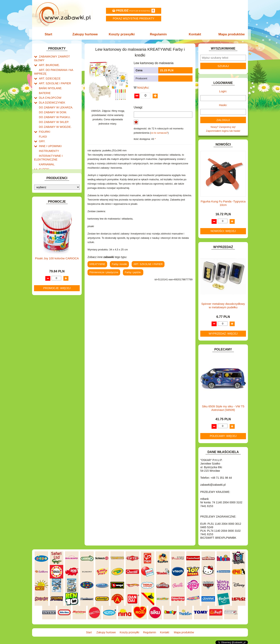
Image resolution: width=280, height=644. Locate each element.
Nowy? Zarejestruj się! (223, 127)
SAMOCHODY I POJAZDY (54, 213)
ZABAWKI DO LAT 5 (50, 222)
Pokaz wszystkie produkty (134, 18)
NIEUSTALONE (48, 240)
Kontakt (194, 34)
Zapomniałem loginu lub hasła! (223, 131)
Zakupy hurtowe (86, 34)
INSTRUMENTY (48, 140)
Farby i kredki (119, 264)
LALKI (42, 177)
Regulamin (158, 34)
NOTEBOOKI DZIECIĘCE (53, 191)
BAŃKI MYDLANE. (49, 82)
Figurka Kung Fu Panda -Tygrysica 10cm (223, 203)
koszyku (143, 88)
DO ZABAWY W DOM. (52, 104)
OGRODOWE (47, 195)
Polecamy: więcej (223, 436)
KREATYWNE (47, 165)
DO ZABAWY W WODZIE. (54, 117)
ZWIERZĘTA (46, 235)
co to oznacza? (159, 133)
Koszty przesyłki (122, 34)
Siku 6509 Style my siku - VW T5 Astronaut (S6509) (223, 408)
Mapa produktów (230, 34)
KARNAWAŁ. (46, 152)
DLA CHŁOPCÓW (49, 91)
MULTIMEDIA (47, 186)
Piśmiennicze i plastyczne (104, 272)
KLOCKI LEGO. (48, 161)
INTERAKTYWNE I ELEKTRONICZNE (47, 146)
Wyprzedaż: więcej (223, 334)
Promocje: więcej (57, 364)
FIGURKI (44, 122)
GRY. (42, 131)
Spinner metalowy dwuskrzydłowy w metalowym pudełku (223, 305)
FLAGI (43, 126)
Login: (223, 91)
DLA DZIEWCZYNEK (51, 95)
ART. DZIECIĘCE (49, 73)
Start (50, 34)
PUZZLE (44, 204)
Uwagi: (138, 107)
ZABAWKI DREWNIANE (53, 226)
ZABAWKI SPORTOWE (52, 231)
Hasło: (223, 105)
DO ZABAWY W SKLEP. (53, 113)
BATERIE (44, 86)
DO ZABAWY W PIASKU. (53, 108)
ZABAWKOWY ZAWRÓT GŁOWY (58, 56)
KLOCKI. (44, 156)
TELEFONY (46, 217)
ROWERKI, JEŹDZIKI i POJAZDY (58, 209)
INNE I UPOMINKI (49, 135)
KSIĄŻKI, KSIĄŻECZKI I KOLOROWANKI (50, 171)
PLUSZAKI (45, 200)
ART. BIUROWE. (48, 61)
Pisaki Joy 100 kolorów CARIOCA (57, 334)
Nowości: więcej (223, 231)
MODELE (44, 182)
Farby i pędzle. (133, 272)
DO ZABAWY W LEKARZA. (54, 100)
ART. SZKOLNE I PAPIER (53, 77)
